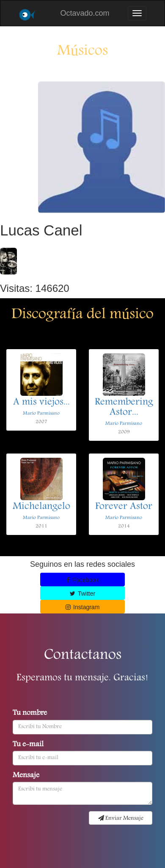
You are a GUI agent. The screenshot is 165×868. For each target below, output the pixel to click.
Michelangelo (41, 507)
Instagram (83, 607)
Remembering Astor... (124, 408)
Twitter (82, 594)
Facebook (82, 580)
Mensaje (26, 776)
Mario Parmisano (41, 413)
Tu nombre (30, 714)
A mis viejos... (41, 403)
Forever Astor (124, 507)
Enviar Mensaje (121, 818)
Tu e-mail (28, 745)
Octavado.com (85, 13)
